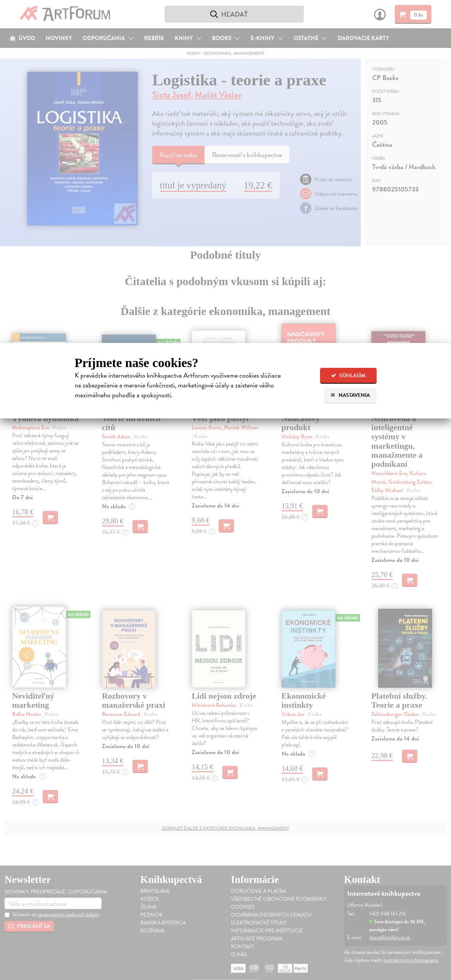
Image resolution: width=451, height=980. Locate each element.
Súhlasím (348, 376)
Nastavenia (350, 395)
